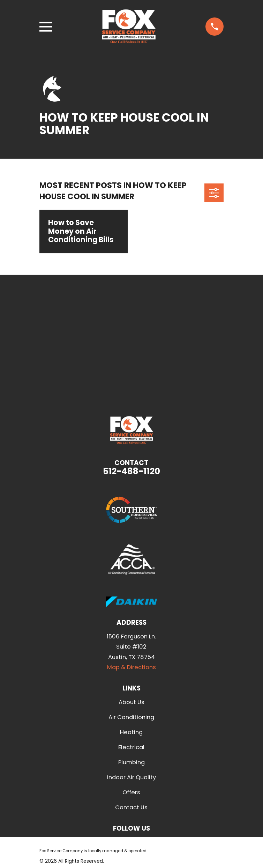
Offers (131, 792)
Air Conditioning (131, 717)
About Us (131, 702)
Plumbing (131, 762)
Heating (131, 732)
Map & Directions (131, 667)
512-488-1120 (131, 471)
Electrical (131, 747)
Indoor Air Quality (131, 777)
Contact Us (131, 807)
